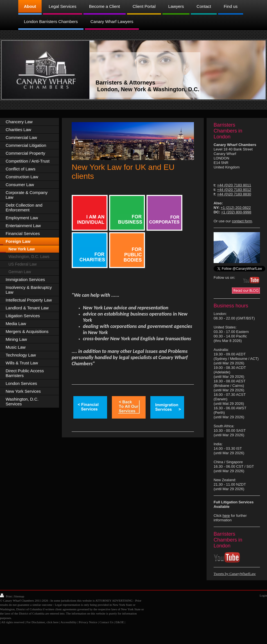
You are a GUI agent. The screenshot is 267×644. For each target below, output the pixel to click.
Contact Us (106, 622)
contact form (242, 221)
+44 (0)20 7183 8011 (234, 185)
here (226, 516)
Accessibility (68, 622)
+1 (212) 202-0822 (236, 208)
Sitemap (19, 596)
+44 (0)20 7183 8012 (234, 190)
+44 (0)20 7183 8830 (234, 194)
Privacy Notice (88, 622)
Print (6, 596)
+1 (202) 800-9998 (236, 212)
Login (263, 595)
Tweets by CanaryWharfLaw (235, 574)
